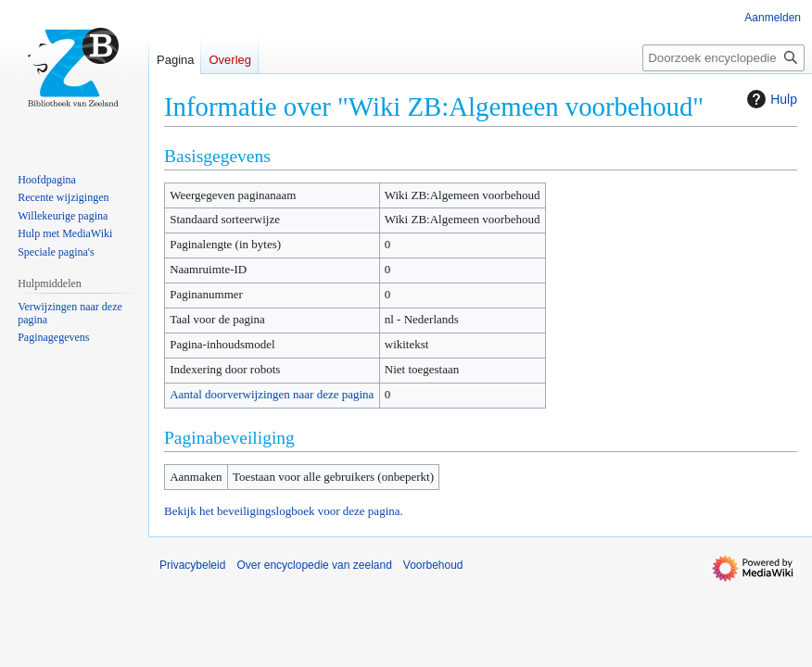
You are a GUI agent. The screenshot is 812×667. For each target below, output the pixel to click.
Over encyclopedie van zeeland (314, 565)
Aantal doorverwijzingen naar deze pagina (272, 394)
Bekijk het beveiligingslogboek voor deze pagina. (284, 511)
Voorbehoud (433, 565)
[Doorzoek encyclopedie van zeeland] (723, 58)
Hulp (770, 99)
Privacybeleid (192, 565)
